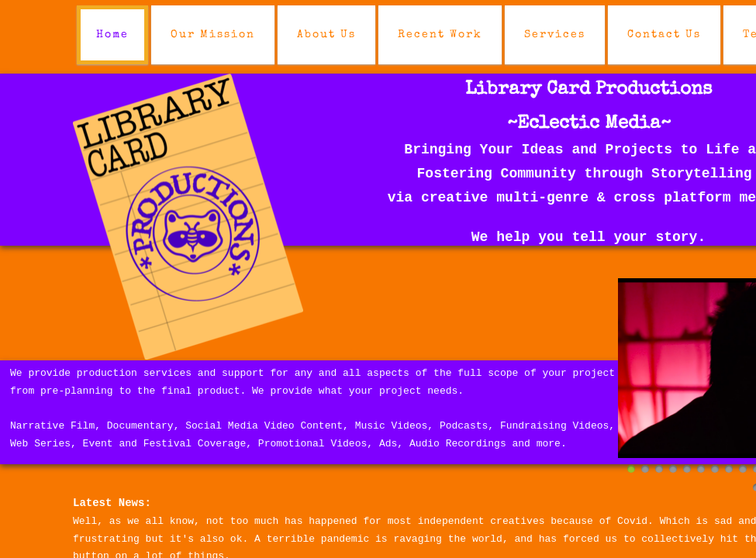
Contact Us (664, 35)
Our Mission (213, 35)
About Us (326, 35)
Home (112, 35)
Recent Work (440, 35)
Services (555, 35)
